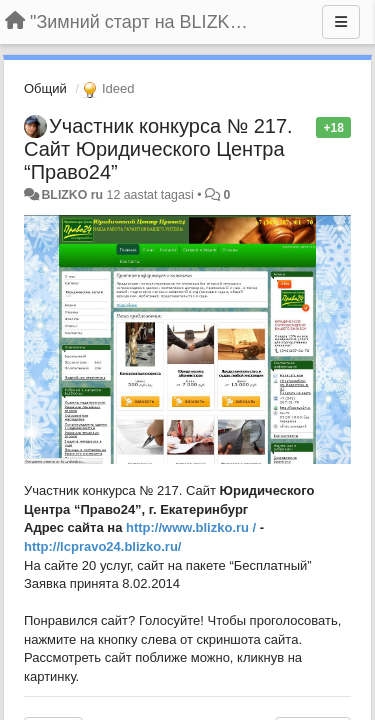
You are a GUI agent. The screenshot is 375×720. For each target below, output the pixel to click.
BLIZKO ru (73, 195)
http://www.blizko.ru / (191, 527)
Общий (45, 88)
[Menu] (341, 22)
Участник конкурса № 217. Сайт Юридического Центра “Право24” (158, 149)
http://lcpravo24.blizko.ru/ (102, 546)
